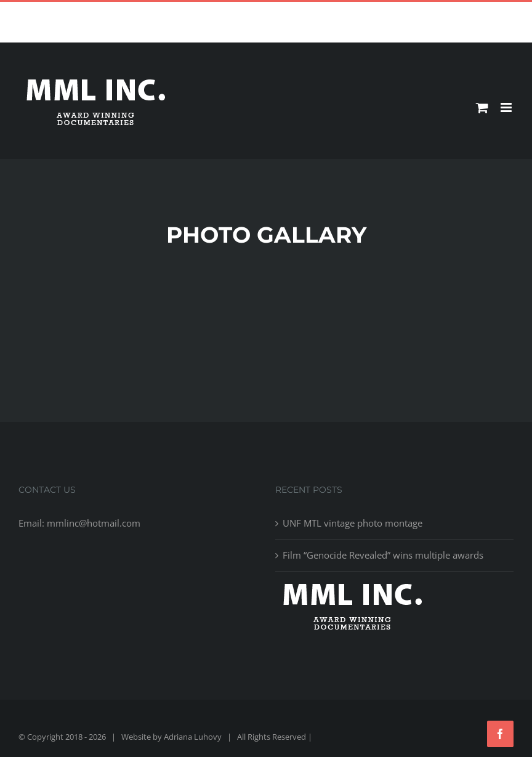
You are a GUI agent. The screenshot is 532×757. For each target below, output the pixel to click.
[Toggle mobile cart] (482, 107)
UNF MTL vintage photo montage (353, 523)
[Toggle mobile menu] (507, 107)
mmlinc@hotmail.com (295, 11)
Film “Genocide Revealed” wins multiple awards (383, 555)
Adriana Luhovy (193, 737)
